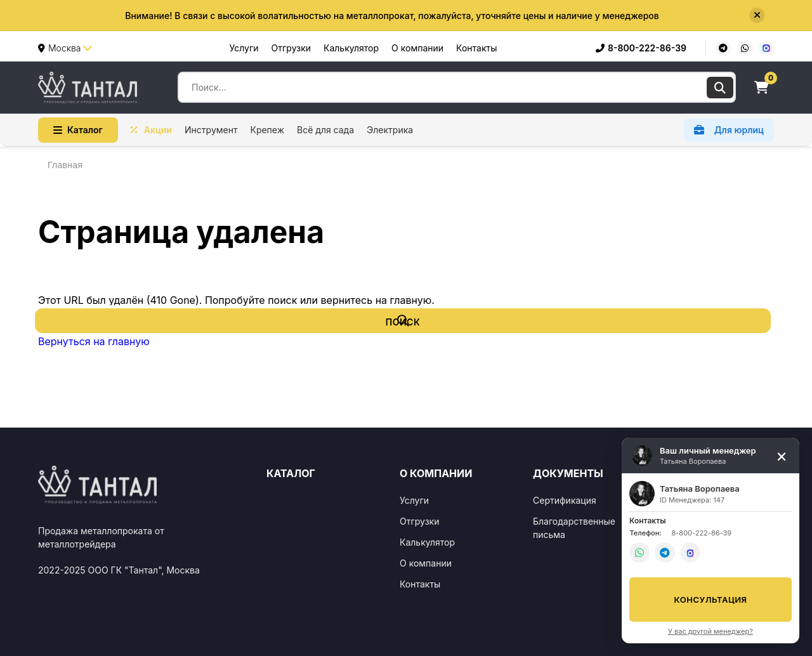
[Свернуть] (782, 456)
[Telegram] (723, 48)
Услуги (244, 48)
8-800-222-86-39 (641, 48)
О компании (417, 48)
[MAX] (766, 48)
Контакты (476, 48)
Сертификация (565, 500)
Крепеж (267, 130)
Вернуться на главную (94, 341)
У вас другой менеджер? (710, 631)
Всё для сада (325, 130)
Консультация (711, 600)
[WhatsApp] (745, 48)
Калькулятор (351, 48)
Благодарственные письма (574, 528)
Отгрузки (291, 48)
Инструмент (211, 130)
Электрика (390, 130)
